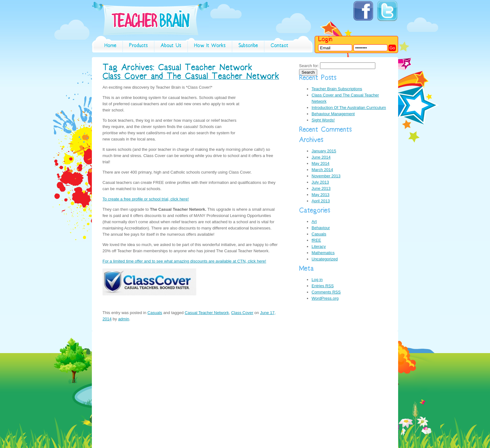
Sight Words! (323, 120)
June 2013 (321, 188)
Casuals (155, 313)
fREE (316, 240)
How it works (210, 46)
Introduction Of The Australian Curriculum (349, 108)
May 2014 (320, 163)
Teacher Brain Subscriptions (337, 89)
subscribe (248, 46)
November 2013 (326, 176)
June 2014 (321, 157)
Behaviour (321, 228)
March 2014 (322, 170)
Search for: (309, 66)
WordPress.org (325, 298)
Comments (326, 292)
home (110, 46)
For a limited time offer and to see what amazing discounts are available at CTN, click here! (184, 261)
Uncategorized (325, 259)
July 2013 (320, 182)
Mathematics (323, 253)
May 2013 (320, 195)
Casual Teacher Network (207, 313)
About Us (171, 46)
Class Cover (242, 313)
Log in (317, 280)
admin (124, 319)
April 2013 (321, 201)
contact (279, 46)
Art (314, 222)
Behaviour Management (333, 114)
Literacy (319, 246)
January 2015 (324, 151)
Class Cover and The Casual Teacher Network (191, 77)
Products (138, 46)
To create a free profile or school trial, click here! (146, 199)
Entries (323, 286)
